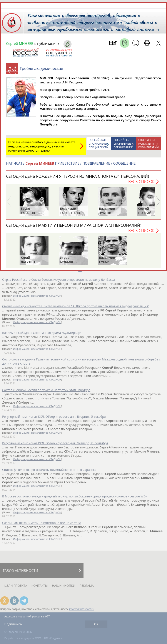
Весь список (141, 181)
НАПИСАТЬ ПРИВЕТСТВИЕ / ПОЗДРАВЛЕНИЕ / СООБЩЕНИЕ (71, 163)
